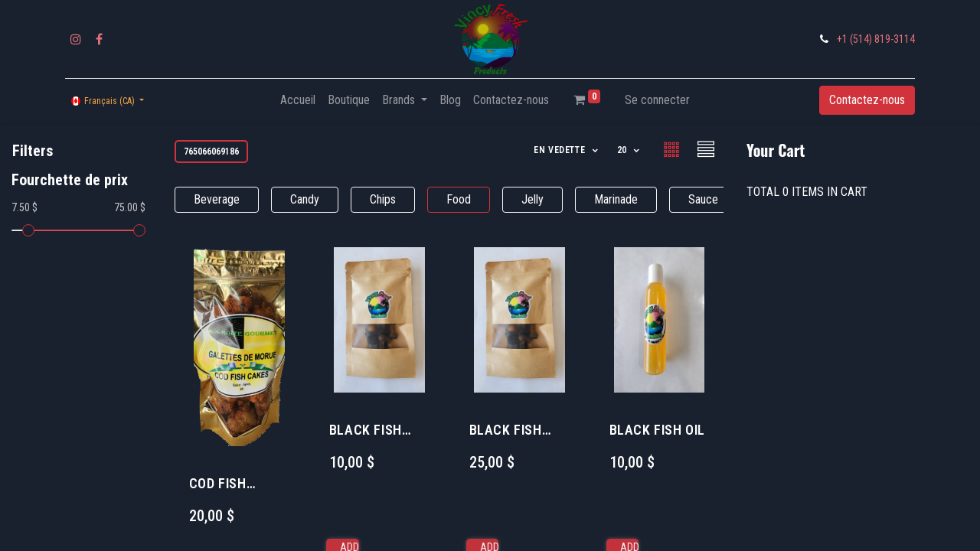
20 (624, 150)
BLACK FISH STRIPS (366, 430)
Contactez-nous (867, 100)
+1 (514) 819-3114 (876, 39)
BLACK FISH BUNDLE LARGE (515, 430)
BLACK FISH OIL (657, 430)
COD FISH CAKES (218, 484)
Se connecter (657, 100)
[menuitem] (298, 100)
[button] (567, 150)
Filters (33, 151)
